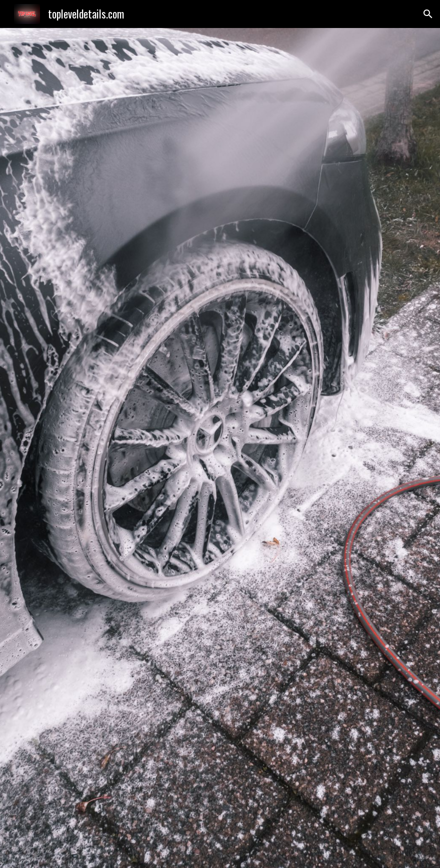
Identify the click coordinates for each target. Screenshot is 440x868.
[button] (428, 14)
